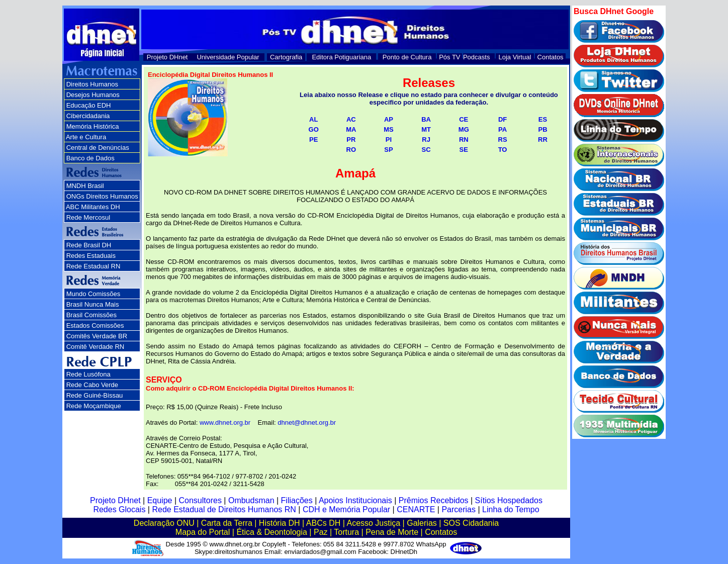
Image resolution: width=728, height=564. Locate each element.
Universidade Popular (228, 57)
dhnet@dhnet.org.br (307, 422)
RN (464, 139)
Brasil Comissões (92, 315)
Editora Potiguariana (341, 57)
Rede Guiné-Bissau (95, 395)
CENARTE (416, 509)
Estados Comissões (95, 325)
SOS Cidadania (471, 523)
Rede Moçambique (94, 406)
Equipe (160, 500)
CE (464, 119)
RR (543, 139)
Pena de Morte (392, 532)
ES (543, 119)
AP (389, 119)
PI (389, 139)
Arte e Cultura (86, 137)
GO (314, 129)
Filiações (297, 500)
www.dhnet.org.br (225, 422)
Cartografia (286, 57)
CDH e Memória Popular (346, 509)
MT (426, 129)
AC (351, 119)
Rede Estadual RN (94, 266)
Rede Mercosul (88, 217)
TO (503, 150)
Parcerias (459, 509)
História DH (280, 523)
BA (426, 119)
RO (351, 150)
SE (464, 150)
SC (426, 150)
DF (503, 119)
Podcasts (476, 57)
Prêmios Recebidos (434, 500)
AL (313, 119)
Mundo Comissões (94, 294)
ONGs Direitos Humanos (102, 196)
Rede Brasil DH (89, 245)
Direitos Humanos (92, 84)
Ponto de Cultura (407, 57)
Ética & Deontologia (272, 532)
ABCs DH (323, 523)
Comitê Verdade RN (96, 347)
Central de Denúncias (98, 148)
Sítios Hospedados (509, 500)
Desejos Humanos (93, 95)
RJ (426, 139)
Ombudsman (251, 500)
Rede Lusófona (88, 374)
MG (464, 129)
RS (503, 139)
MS (389, 129)
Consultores (200, 500)
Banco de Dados (90, 158)
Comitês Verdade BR (97, 336)
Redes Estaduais (91, 256)
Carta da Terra (227, 523)
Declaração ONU (164, 523)
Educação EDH (89, 105)
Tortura (346, 532)
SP (388, 150)
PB (542, 129)
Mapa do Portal (203, 532)
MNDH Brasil (85, 186)
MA (351, 129)
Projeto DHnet (167, 57)
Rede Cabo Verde (92, 385)
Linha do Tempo (511, 509)
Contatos (551, 57)
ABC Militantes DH (93, 207)
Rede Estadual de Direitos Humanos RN (224, 509)
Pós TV (449, 57)
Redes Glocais (119, 509)
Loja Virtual (515, 57)
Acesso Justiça (373, 523)
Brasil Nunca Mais (93, 304)
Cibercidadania (88, 116)
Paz (321, 532)
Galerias (422, 523)
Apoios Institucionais (355, 500)
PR (351, 139)
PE (313, 139)
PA (503, 129)
